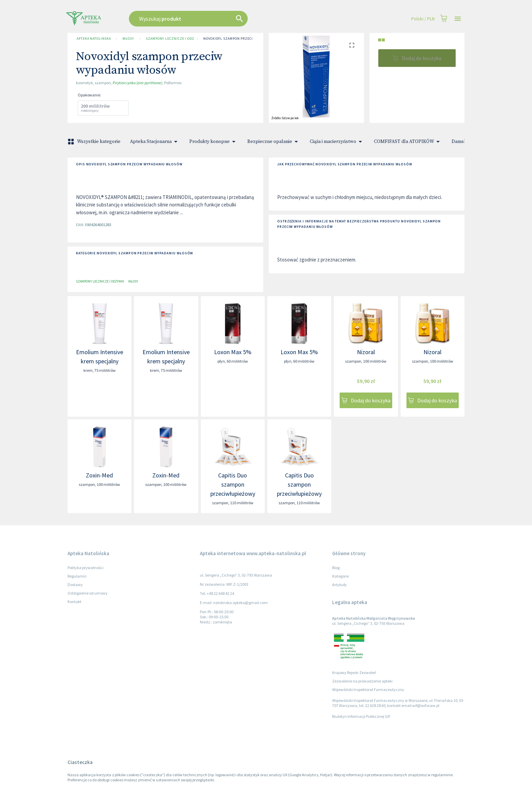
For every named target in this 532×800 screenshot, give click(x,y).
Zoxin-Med (99, 475)
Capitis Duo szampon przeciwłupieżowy (233, 484)
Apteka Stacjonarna (155, 142)
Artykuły (339, 585)
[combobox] (223, 19)
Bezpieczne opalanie (274, 142)
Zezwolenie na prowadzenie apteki (362, 681)
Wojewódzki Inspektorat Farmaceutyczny (368, 689)
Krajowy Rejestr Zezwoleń (354, 672)
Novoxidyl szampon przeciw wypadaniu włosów (248, 39)
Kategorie (340, 576)
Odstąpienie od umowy (88, 593)
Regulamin (77, 576)
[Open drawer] (458, 19)
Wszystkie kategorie (95, 142)
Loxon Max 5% (233, 352)
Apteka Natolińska (94, 39)
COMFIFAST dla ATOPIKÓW (408, 142)
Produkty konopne (214, 142)
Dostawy (75, 585)
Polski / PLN (423, 19)
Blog (336, 568)
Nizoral (366, 352)
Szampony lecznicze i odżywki (169, 39)
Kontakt (74, 602)
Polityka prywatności (85, 568)
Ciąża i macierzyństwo (337, 142)
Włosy (128, 39)
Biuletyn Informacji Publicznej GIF (361, 716)
